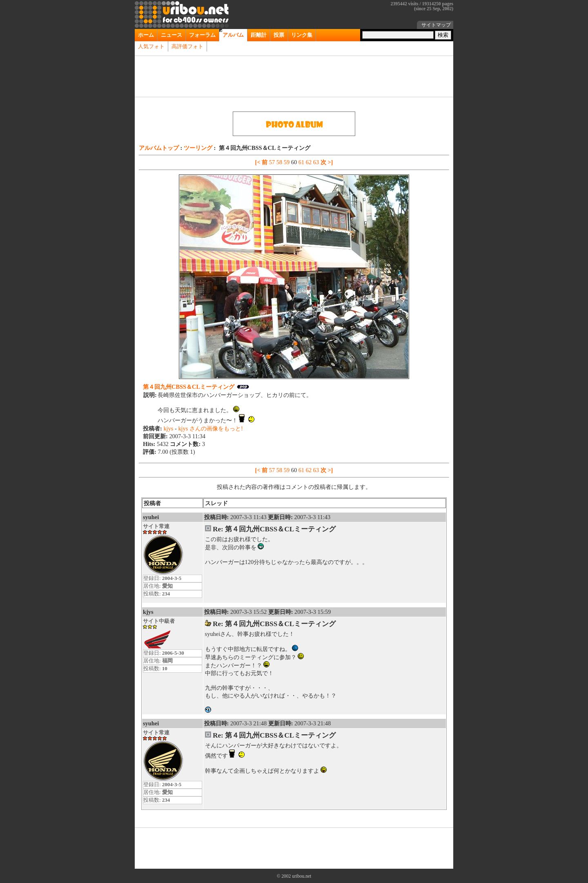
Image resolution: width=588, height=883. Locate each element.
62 (310, 162)
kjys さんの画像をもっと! (210, 428)
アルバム (233, 35)
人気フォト (151, 46)
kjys (169, 428)
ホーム (146, 35)
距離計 (259, 35)
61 (302, 162)
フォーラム (202, 35)
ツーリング (199, 148)
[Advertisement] (294, 76)
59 (287, 162)
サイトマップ (436, 25)
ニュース (171, 35)
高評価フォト (187, 46)
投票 (279, 35)
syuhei (151, 517)
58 (280, 162)
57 (273, 162)
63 (317, 162)
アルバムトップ (160, 148)
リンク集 (302, 35)
